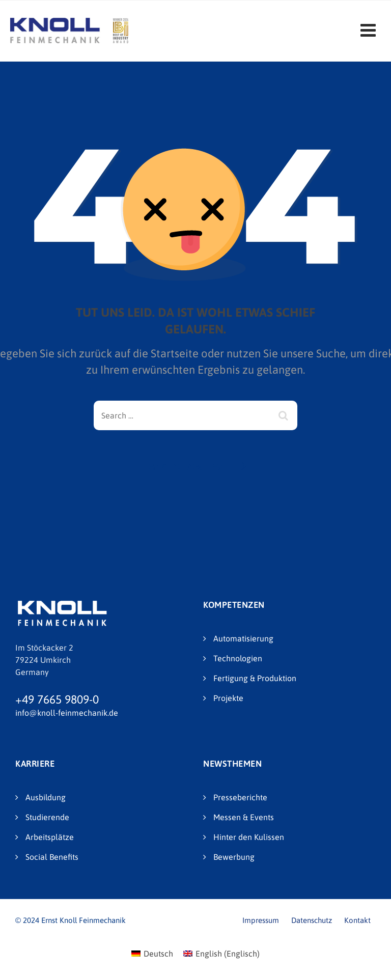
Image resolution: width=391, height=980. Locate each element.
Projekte (228, 698)
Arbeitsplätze (50, 837)
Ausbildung (46, 797)
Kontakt (357, 920)
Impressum (261, 920)
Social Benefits (52, 857)
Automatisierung (243, 638)
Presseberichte (240, 797)
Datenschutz (312, 920)
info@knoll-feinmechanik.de (67, 713)
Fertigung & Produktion (255, 678)
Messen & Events (244, 817)
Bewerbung (234, 857)
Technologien (238, 658)
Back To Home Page (188, 467)
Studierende (47, 817)
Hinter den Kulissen (249, 837)
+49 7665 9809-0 (57, 699)
